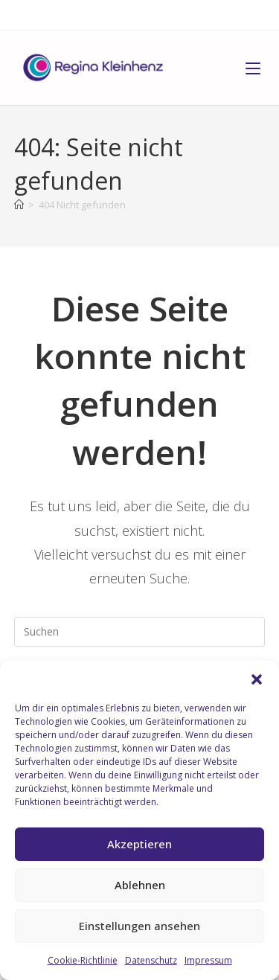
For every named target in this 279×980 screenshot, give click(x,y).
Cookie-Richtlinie (83, 960)
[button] (257, 679)
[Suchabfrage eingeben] (140, 632)
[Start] (19, 205)
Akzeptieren (139, 844)
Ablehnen (140, 885)
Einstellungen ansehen (139, 926)
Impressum (208, 960)
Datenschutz (151, 960)
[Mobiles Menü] (253, 68)
